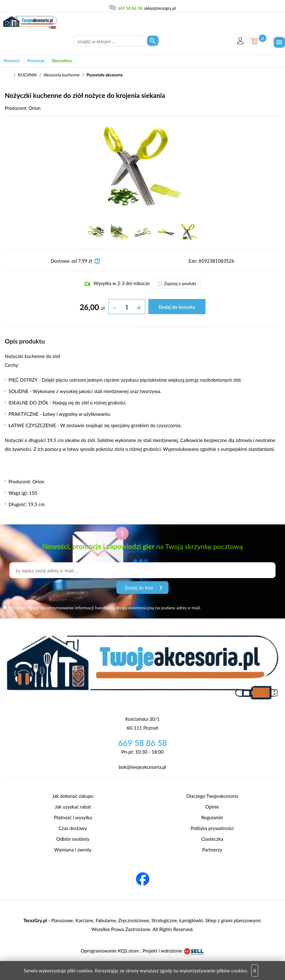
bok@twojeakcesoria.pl (142, 767)
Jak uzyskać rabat (73, 807)
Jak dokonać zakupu (73, 796)
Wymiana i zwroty (73, 850)
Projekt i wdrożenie (174, 951)
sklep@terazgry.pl (160, 8)
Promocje (36, 61)
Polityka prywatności (212, 828)
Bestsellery (62, 61)
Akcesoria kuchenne (62, 75)
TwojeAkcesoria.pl (8, 75)
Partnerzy (212, 850)
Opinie (212, 807)
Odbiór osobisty (73, 839)
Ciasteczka (212, 839)
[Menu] (279, 42)
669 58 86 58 (130, 8)
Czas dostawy (73, 828)
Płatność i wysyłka (73, 817)
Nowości (12, 61)
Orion (34, 108)
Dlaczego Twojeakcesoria (212, 796)
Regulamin (212, 817)
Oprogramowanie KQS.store (110, 951)
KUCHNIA (27, 75)
